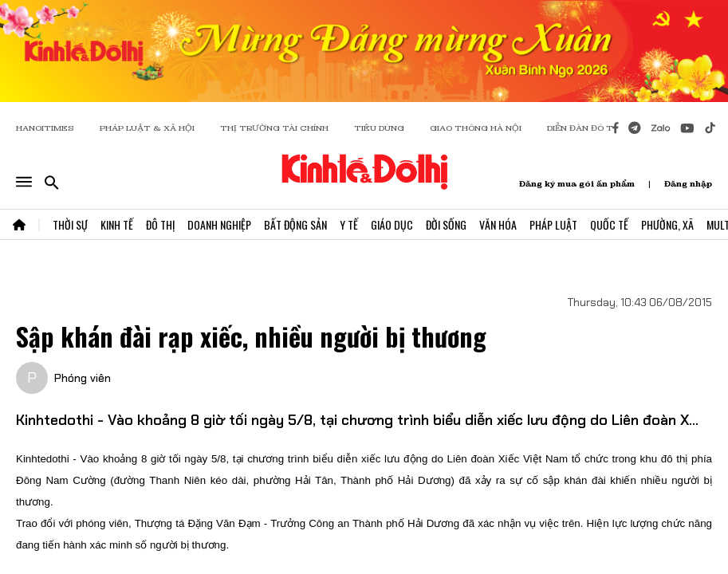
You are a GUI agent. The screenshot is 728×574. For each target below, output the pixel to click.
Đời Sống (446, 224)
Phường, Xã (667, 224)
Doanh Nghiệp (219, 224)
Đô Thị (160, 224)
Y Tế (349, 224)
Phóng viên (83, 378)
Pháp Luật (553, 224)
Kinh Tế (117, 224)
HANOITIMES (45, 128)
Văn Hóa (498, 224)
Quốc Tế (609, 224)
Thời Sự (70, 224)
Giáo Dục (392, 224)
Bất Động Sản (295, 224)
